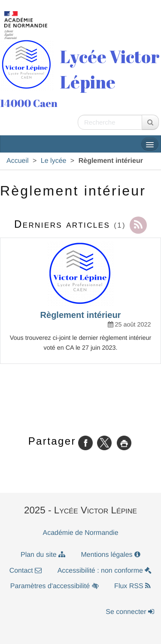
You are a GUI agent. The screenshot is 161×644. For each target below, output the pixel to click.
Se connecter (130, 612)
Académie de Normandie (80, 533)
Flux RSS (132, 586)
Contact (26, 571)
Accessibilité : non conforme (105, 571)
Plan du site (43, 555)
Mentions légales (111, 555)
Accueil (18, 161)
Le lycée (54, 161)
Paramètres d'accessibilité (55, 586)
